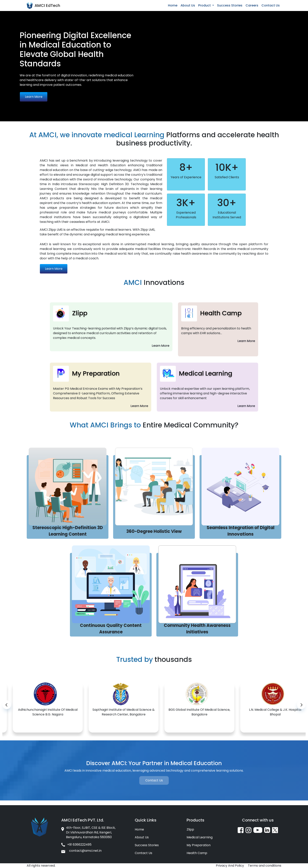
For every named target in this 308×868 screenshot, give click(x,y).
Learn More (34, 97)
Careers (252, 5)
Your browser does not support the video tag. (231, 49)
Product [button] (205, 5)
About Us (188, 5)
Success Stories (230, 5)
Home (173, 5)
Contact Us (271, 5)
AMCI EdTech (47, 5)
